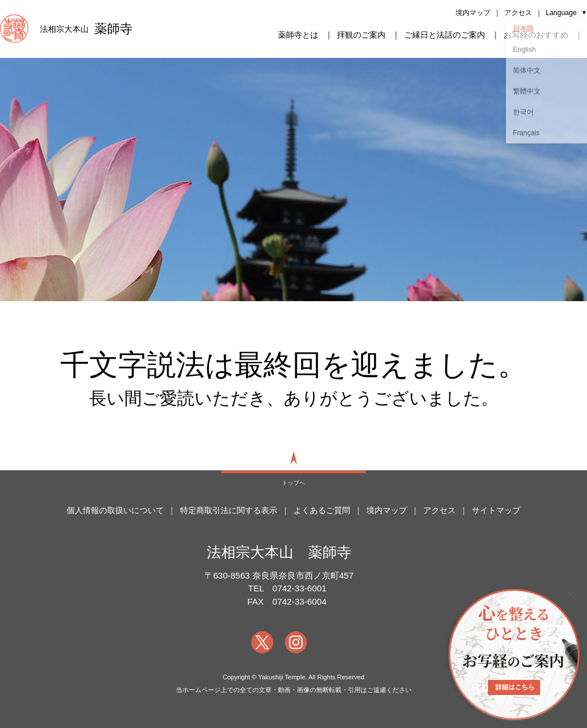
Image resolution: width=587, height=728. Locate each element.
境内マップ (473, 13)
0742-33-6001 (300, 588)
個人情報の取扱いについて (115, 510)
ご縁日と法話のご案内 (445, 35)
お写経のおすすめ (536, 35)
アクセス (518, 13)
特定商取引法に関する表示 (229, 510)
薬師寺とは (298, 35)
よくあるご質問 (322, 510)
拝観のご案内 (361, 35)
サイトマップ (496, 510)
